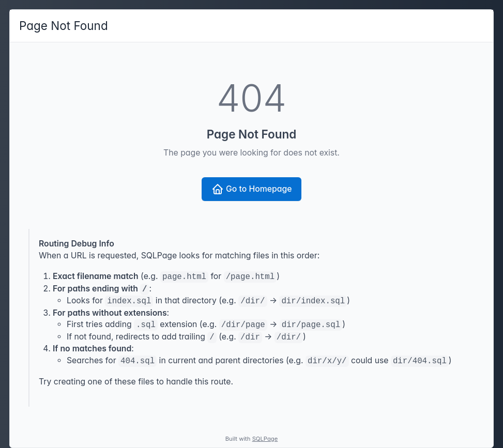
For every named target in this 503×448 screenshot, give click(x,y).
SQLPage (265, 439)
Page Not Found (64, 26)
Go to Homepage (252, 189)
